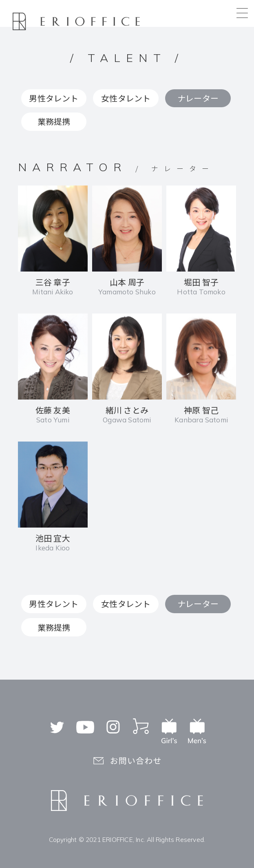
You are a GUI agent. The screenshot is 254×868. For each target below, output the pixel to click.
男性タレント (54, 98)
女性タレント (126, 98)
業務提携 (54, 121)
